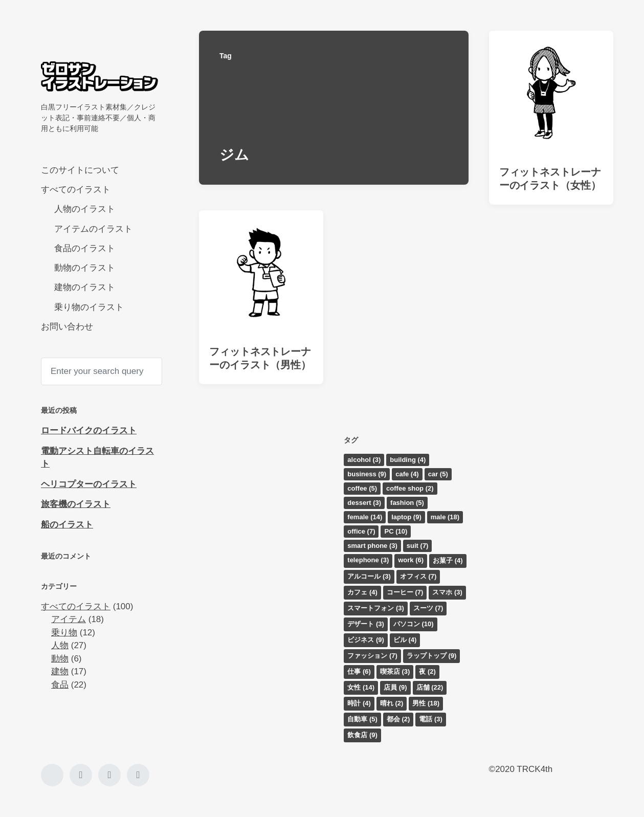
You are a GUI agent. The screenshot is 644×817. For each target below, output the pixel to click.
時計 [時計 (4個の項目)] (359, 703)
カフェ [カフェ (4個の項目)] (362, 592)
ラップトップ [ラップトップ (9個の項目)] (432, 656)
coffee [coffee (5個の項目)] (362, 488)
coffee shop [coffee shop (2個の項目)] (410, 488)
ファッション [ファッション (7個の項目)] (372, 656)
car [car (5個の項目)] (438, 474)
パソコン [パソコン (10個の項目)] (414, 624)
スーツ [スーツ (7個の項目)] (428, 608)
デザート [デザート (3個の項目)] (366, 624)
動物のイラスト (85, 268)
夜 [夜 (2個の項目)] (427, 671)
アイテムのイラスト (93, 229)
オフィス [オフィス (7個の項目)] (418, 576)
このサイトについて (80, 170)
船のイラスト (67, 525)
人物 (60, 645)
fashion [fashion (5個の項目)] (407, 503)
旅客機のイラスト (76, 504)
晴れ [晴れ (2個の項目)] (392, 703)
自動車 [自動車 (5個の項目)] (362, 719)
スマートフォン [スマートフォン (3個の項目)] (376, 608)
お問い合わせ (67, 327)
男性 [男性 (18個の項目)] (426, 703)
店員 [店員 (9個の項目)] (395, 687)
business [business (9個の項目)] (367, 474)
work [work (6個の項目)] (411, 560)
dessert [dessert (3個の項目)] (364, 503)
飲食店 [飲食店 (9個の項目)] (362, 735)
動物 (60, 659)
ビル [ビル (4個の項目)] (405, 640)
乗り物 (64, 633)
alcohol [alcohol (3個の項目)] (364, 460)
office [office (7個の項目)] (361, 531)
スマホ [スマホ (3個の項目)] (447, 592)
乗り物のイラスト (89, 307)
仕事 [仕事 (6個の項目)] (359, 671)
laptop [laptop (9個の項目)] (406, 517)
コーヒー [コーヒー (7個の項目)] (405, 592)
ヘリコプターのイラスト (89, 484)
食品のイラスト (85, 248)
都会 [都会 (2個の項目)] (398, 719)
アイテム (69, 619)
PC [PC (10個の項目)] (396, 531)
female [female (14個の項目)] (365, 517)
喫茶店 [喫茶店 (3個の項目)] (395, 671)
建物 (60, 671)
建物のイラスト (85, 287)
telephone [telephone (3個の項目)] (368, 560)
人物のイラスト (85, 209)
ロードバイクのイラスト (89, 430)
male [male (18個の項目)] (445, 517)
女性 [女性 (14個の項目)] (361, 687)
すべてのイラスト (76, 190)
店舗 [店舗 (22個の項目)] (430, 687)
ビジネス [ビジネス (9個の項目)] (366, 640)
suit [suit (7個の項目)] (418, 546)
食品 (60, 685)
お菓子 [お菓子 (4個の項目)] (448, 560)
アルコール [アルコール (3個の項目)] (369, 576)
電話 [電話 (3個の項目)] (431, 719)
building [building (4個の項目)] (408, 460)
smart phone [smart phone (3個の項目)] (372, 546)
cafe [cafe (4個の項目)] (407, 474)
